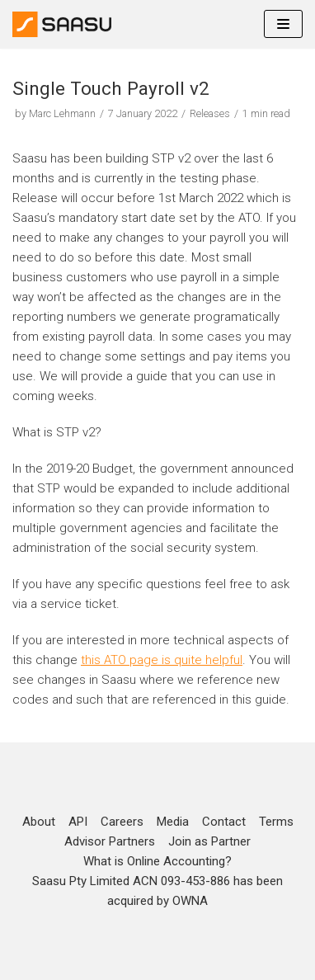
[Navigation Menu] (283, 24)
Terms (276, 822)
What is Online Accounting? (157, 861)
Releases (210, 113)
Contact (224, 822)
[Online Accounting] (62, 24)
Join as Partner (209, 841)
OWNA (190, 901)
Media (173, 822)
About (39, 822)
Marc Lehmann (62, 113)
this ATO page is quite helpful (162, 660)
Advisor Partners (110, 841)
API (78, 822)
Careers (122, 822)
